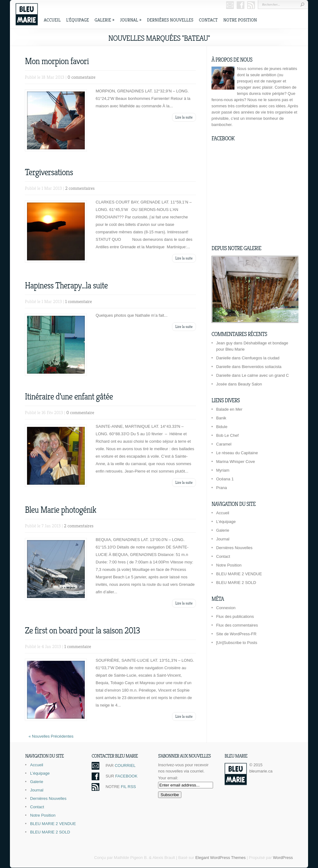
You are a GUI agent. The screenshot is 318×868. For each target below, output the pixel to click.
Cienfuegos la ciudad (260, 358)
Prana (222, 488)
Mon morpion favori (57, 61)
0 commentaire (82, 77)
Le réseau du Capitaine (237, 453)
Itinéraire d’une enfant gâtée (69, 397)
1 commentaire (79, 301)
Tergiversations (49, 172)
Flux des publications (235, 616)
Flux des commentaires (237, 625)
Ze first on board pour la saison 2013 (82, 630)
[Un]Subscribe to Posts (237, 643)
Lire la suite (184, 117)
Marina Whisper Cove (236, 462)
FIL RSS (128, 787)
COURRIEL (125, 765)
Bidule (222, 427)
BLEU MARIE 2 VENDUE (239, 574)
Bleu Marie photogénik (61, 510)
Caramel (224, 444)
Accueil (52, 20)
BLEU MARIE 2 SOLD (236, 583)
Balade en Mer (229, 409)
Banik (221, 418)
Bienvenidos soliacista (261, 367)
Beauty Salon (250, 384)
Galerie (105, 20)
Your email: (168, 778)
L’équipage (78, 20)
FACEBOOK (126, 776)
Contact (208, 20)
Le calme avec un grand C (265, 375)
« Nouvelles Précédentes (51, 736)
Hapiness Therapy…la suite (66, 285)
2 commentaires (80, 188)
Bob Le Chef (227, 435)
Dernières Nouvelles (170, 20)
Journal (131, 20)
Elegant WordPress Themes (220, 858)
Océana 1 (225, 479)
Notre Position (240, 20)
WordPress (283, 858)
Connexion (226, 608)
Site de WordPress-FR (236, 634)
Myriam (223, 470)
